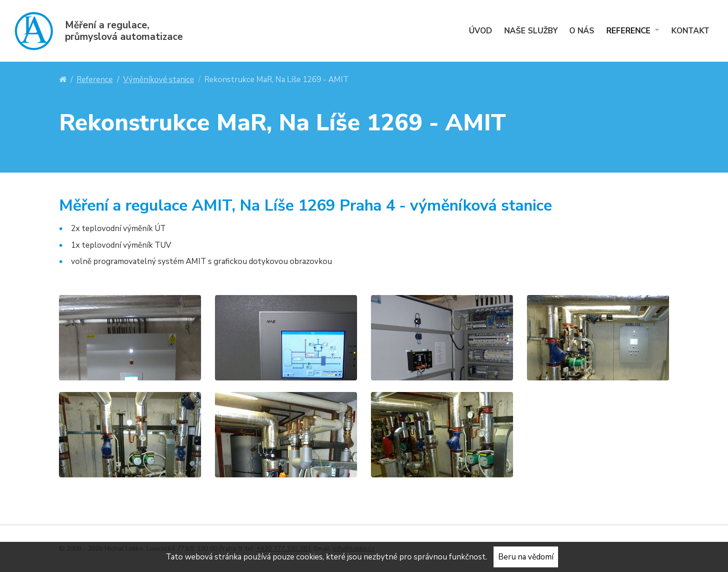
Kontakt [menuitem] (690, 31)
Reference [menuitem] (630, 31)
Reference (95, 80)
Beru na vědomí (526, 557)
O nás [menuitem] (582, 31)
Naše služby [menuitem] (531, 31)
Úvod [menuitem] (481, 31)
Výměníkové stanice (159, 80)
